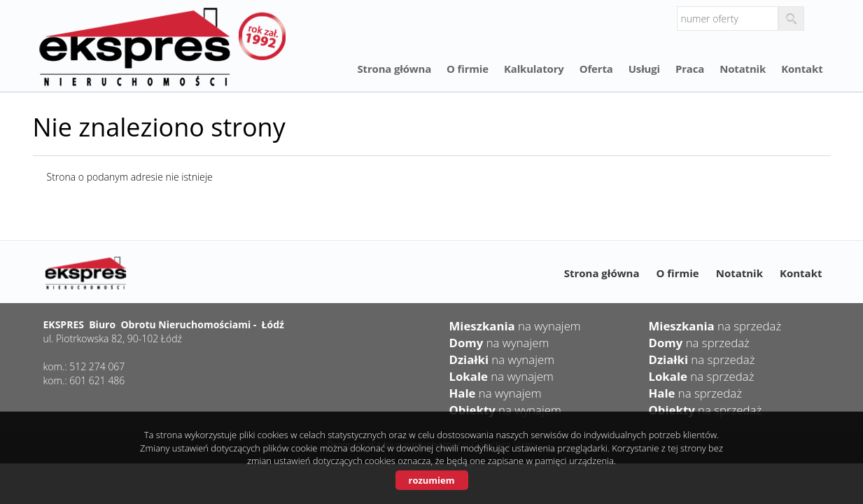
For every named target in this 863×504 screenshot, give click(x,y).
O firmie (468, 69)
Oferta (596, 69)
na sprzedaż (715, 326)
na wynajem (515, 326)
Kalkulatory (534, 69)
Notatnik (743, 69)
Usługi (644, 69)
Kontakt (802, 69)
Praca (690, 69)
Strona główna (394, 69)
